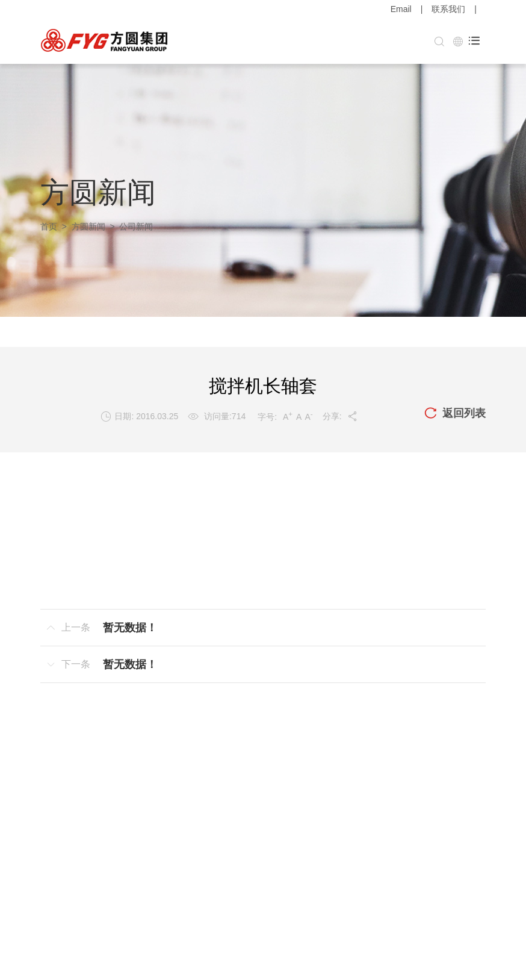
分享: (340, 416)
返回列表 (455, 414)
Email (401, 9)
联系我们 (448, 9)
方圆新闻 (88, 226)
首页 (49, 226)
